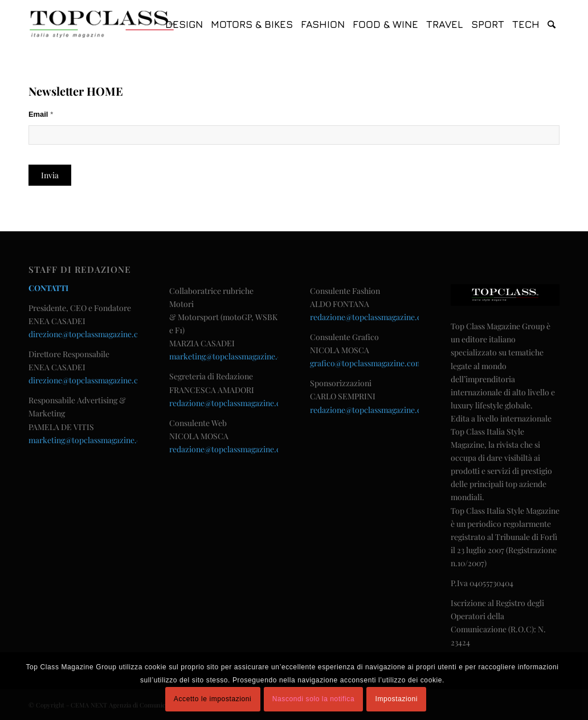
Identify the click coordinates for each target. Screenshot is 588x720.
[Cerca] (552, 24)
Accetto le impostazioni (213, 699)
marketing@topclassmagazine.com (90, 440)
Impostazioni (397, 699)
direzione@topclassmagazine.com (89, 334)
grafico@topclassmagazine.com (366, 363)
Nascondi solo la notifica (313, 699)
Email (41, 114)
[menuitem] (184, 24)
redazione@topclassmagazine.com (230, 403)
